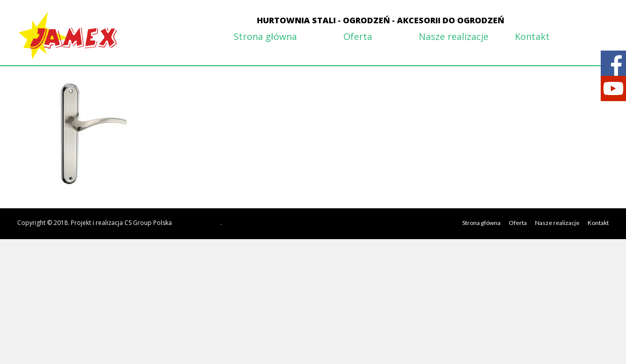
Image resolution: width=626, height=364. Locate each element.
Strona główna (265, 36)
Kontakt (532, 36)
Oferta (358, 36)
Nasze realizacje (454, 36)
